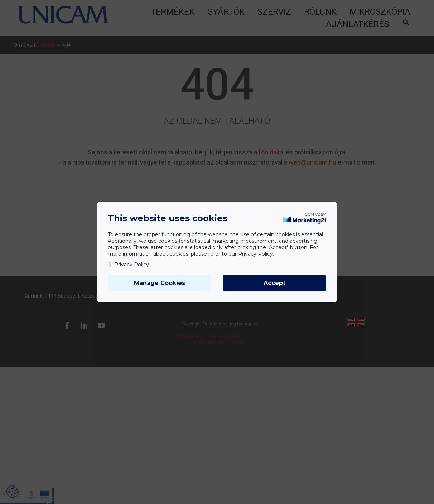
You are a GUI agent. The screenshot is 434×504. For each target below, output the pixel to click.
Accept (274, 283)
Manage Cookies (160, 283)
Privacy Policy (128, 265)
